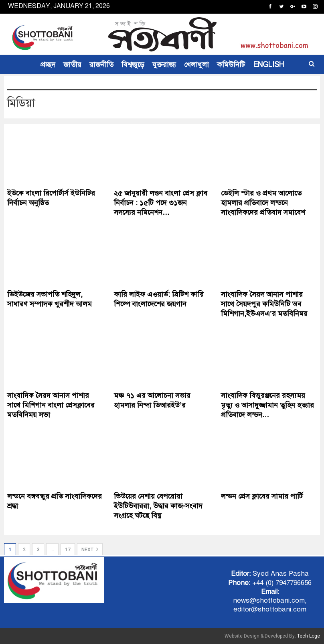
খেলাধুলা (196, 65)
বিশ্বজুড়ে (133, 65)
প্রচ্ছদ (48, 65)
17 (68, 550)
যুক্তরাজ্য (164, 65)
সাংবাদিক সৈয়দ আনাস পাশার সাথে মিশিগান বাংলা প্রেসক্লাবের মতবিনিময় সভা (51, 405)
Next (90, 549)
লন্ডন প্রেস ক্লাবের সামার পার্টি (262, 496)
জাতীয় (72, 65)
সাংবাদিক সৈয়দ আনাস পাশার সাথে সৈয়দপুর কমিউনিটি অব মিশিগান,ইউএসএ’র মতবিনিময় (264, 304)
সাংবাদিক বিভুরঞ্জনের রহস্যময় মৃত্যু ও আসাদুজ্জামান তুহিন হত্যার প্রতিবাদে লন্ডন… (267, 405)
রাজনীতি (101, 65)
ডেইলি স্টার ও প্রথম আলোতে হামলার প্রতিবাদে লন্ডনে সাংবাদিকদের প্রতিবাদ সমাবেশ (263, 203)
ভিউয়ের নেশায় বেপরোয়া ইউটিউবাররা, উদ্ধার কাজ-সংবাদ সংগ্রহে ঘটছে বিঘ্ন (158, 506)
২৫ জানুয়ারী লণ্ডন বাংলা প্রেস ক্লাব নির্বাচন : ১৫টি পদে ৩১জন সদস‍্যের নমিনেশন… (161, 203)
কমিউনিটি (231, 65)
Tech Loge (309, 636)
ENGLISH (268, 65)
